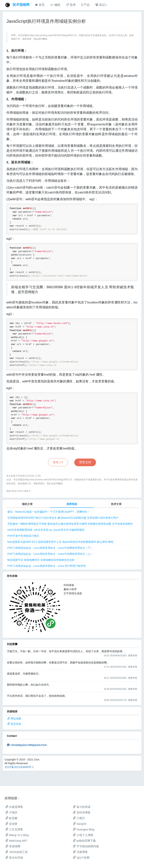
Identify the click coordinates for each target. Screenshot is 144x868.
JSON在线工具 (17, 852)
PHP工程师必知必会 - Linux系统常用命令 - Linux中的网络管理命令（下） (50, 548)
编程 (55, 5)
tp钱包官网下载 (84, 841)
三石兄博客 (14, 829)
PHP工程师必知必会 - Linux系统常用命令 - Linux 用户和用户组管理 (47, 566)
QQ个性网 (81, 858)
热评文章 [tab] (116, 504)
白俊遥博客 (14, 807)
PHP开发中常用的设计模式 (23, 536)
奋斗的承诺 (82, 807)
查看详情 (133, 656)
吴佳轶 (11, 824)
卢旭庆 (11, 812)
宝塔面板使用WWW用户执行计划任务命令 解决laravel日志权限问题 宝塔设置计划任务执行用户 (63, 518)
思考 (71, 5)
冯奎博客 (80, 852)
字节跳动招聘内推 (86, 846)
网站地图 (16, 719)
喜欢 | (58, 462)
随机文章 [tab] (27, 504)
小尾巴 (79, 818)
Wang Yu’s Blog (17, 835)
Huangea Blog (84, 829)
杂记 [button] (101, 5)
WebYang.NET (16, 841)
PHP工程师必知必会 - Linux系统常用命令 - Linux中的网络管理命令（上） (50, 554)
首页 (40, 5)
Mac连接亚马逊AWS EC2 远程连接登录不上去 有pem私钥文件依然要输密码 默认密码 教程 (60, 542)
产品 (85, 5)
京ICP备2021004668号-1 (19, 767)
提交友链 (16, 724)
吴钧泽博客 (82, 812)
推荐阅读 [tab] (72, 504)
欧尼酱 (11, 818)
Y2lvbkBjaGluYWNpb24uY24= (29, 745)
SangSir (80, 824)
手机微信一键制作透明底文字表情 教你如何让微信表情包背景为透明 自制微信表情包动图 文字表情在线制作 (70, 524)
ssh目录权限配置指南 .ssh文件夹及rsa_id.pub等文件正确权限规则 (46, 530)
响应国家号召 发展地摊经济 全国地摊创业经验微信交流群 (41, 560)
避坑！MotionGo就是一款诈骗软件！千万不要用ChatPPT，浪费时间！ (49, 512)
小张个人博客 (83, 835)
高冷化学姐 (14, 858)
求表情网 (13, 846)
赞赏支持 (85, 462)
